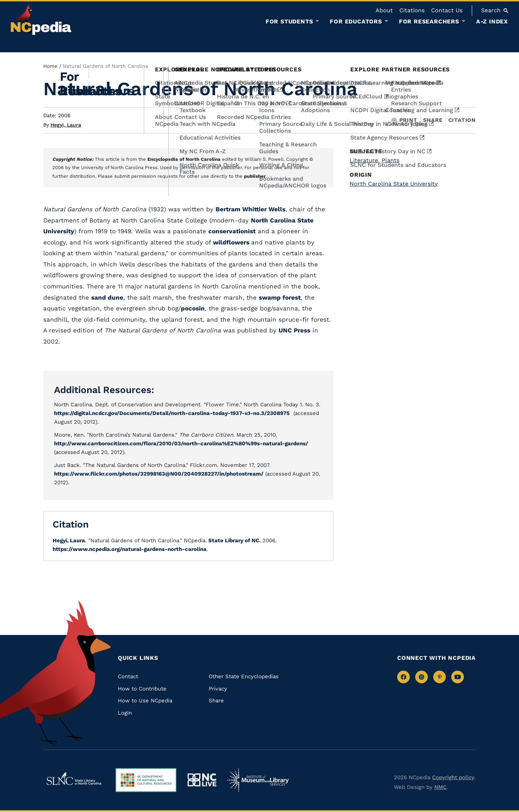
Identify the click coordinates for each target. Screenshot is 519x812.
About (384, 10)
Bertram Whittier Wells (250, 209)
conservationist (232, 231)
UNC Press (294, 330)
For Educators (356, 22)
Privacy (218, 689)
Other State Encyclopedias (244, 676)
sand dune (107, 297)
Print (404, 120)
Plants (391, 160)
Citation (462, 120)
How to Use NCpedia (145, 701)
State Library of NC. (234, 540)
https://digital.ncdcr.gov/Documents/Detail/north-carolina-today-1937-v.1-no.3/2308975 (172, 413)
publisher (255, 176)
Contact (128, 676)
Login (125, 713)
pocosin (193, 308)
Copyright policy (453, 777)
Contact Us (447, 10)
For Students (289, 22)
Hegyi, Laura (66, 125)
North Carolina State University (394, 184)
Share (433, 120)
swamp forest (280, 297)
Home (50, 66)
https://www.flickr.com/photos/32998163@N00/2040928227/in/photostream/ (159, 474)
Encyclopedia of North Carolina (184, 159)
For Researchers (429, 22)
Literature (365, 160)
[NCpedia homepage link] (41, 20)
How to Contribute (142, 689)
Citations (412, 10)
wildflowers (232, 242)
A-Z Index (492, 21)
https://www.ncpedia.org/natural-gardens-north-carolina (130, 549)
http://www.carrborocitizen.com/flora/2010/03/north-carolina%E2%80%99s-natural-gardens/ (181, 443)
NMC (440, 787)
